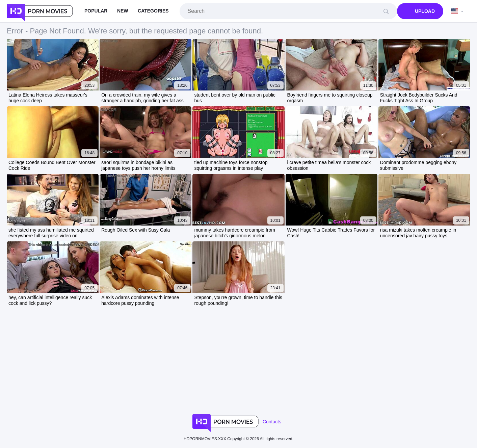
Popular (96, 11)
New (123, 11)
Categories (153, 11)
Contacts (272, 422)
